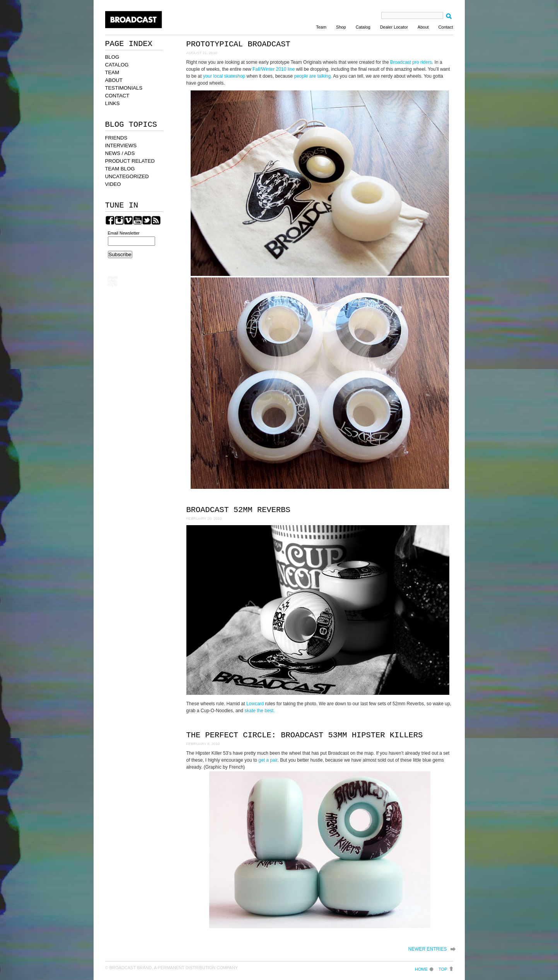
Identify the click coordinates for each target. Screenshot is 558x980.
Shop (341, 27)
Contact (446, 27)
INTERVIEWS (121, 145)
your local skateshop (224, 76)
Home (421, 969)
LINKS (113, 103)
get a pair (268, 760)
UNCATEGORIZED (127, 176)
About (423, 27)
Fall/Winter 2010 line (274, 69)
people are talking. (313, 76)
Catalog (363, 27)
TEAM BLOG (120, 169)
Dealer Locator (394, 27)
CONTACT (117, 96)
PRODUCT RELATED (130, 161)
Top (443, 969)
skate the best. (259, 711)
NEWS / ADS (120, 153)
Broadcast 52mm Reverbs (238, 510)
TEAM (112, 72)
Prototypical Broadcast (238, 44)
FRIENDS (116, 138)
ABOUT (114, 80)
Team (321, 27)
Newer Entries (427, 949)
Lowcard (255, 704)
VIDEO (113, 184)
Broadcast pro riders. (412, 62)
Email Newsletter (124, 233)
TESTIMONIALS (124, 88)
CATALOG (117, 65)
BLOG (112, 57)
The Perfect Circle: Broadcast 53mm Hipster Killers (305, 735)
